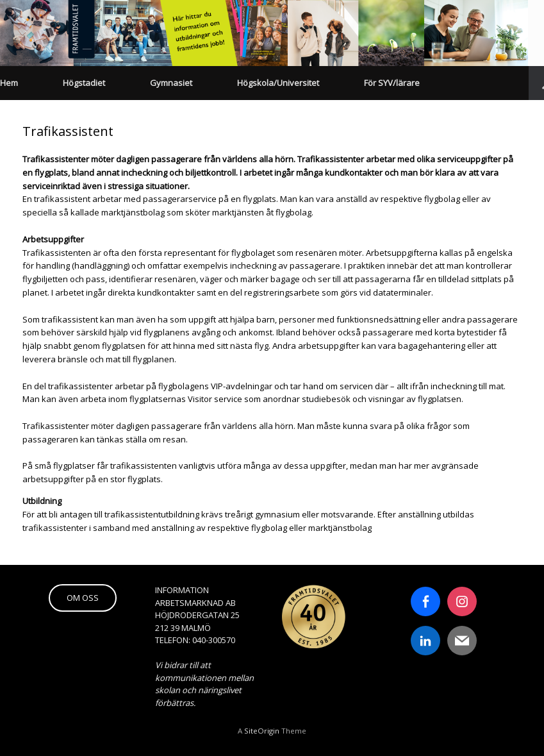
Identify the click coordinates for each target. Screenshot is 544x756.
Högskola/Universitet (278, 83)
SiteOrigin (262, 731)
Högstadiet (84, 83)
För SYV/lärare (392, 83)
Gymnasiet (171, 83)
